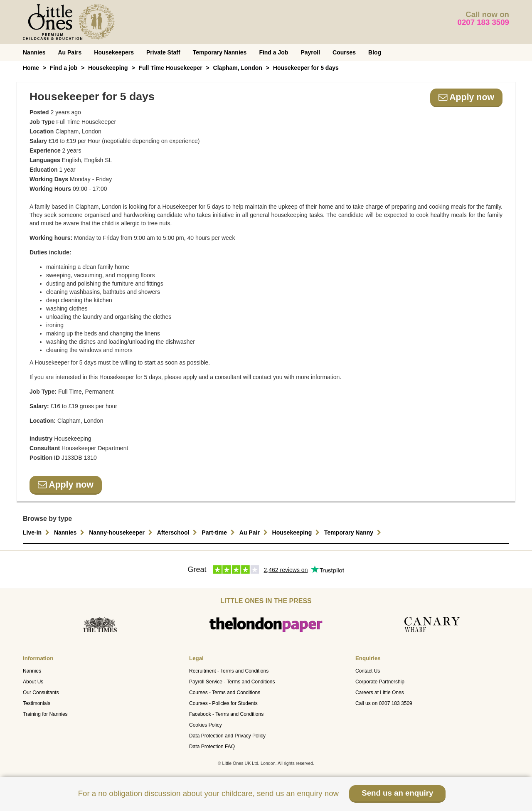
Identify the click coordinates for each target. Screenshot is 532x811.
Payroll (310, 52)
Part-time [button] (219, 532)
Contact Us (368, 671)
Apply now (466, 97)
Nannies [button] (70, 532)
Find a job (64, 68)
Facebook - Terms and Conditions (226, 714)
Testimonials (37, 703)
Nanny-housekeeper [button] (122, 532)
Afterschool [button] (178, 532)
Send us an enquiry (397, 793)
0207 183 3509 (484, 22)
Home (31, 68)
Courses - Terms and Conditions (225, 693)
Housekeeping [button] (297, 532)
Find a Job (273, 52)
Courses (344, 52)
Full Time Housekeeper (171, 68)
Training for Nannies (45, 714)
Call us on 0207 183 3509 (384, 703)
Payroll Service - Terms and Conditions (232, 682)
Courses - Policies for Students (223, 703)
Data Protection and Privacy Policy (227, 736)
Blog (375, 52)
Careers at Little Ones (380, 693)
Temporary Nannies (220, 52)
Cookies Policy (206, 725)
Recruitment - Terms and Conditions (229, 671)
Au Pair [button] (255, 532)
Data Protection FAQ (212, 747)
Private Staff (163, 52)
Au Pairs (70, 52)
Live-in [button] (37, 532)
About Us (33, 682)
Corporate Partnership (380, 682)
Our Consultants (41, 693)
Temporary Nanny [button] (354, 532)
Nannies (34, 52)
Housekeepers (114, 52)
